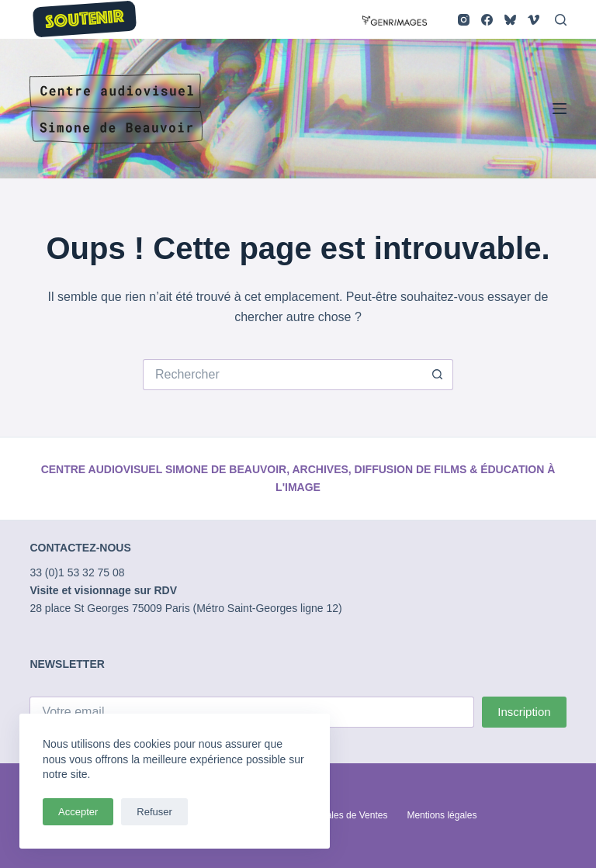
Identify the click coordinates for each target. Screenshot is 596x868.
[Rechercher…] (282, 375)
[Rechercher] (561, 20)
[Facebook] (487, 20)
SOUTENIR (85, 20)
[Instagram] (464, 20)
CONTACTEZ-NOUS (80, 548)
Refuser (154, 812)
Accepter (78, 812)
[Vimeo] (534, 20)
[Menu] (560, 109)
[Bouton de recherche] (438, 375)
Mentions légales (442, 815)
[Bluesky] (510, 20)
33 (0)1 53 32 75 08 (77, 572)
